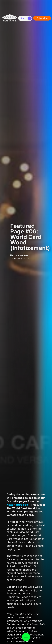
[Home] (10, 33)
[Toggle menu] (26, 637)
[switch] (25, 18)
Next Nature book (18, 505)
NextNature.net (19, 255)
